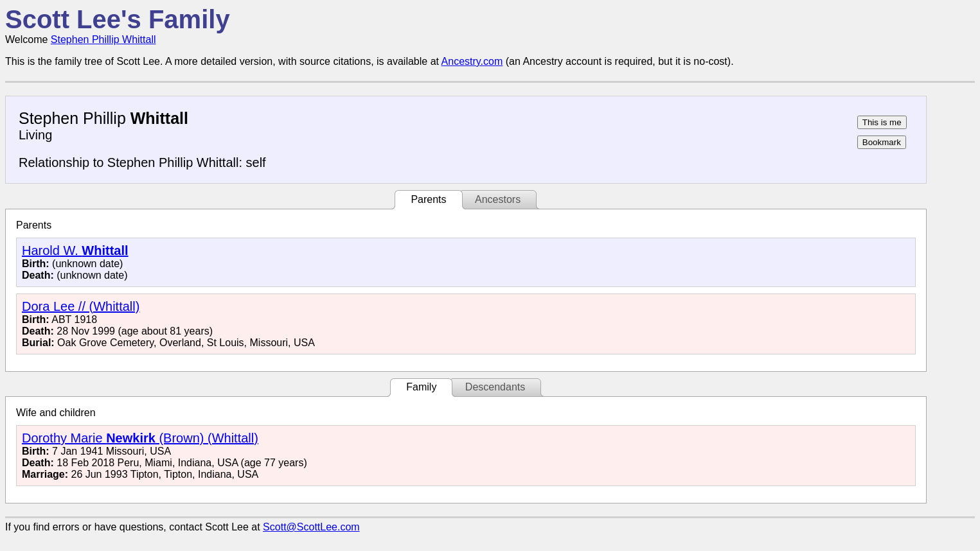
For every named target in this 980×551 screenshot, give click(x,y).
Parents (428, 199)
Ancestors (498, 199)
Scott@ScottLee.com (311, 527)
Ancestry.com (472, 61)
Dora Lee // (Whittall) (81, 306)
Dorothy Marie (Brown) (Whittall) (140, 438)
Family (421, 387)
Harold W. (75, 250)
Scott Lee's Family (118, 19)
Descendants (495, 387)
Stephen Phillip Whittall (103, 39)
